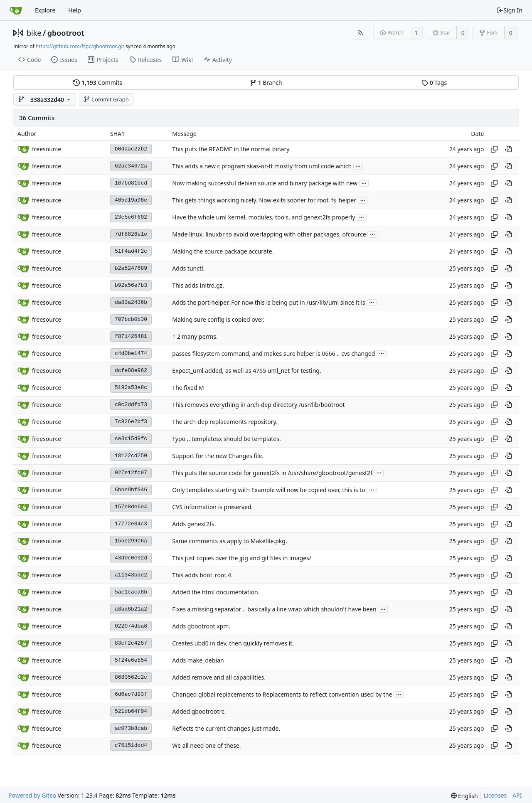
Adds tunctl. (188, 268)
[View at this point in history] (508, 149)
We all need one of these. (206, 745)
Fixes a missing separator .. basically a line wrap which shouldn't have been (274, 609)
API (517, 795)
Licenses (495, 795)
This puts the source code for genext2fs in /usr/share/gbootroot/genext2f (272, 473)
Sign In (510, 10)
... (358, 166)
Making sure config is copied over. (218, 319)
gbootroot (66, 33)
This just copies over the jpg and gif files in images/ (242, 558)
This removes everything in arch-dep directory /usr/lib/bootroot (258, 405)
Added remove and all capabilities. (219, 677)
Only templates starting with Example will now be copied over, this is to (268, 490)
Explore (45, 10)
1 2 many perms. (195, 336)
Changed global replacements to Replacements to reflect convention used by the (282, 694)
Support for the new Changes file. (218, 456)
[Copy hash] (494, 149)
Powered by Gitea (32, 795)
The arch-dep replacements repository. (225, 422)
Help (75, 10)
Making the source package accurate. (223, 251)
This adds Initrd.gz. (198, 285)
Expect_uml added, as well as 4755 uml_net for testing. (246, 371)
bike (34, 33)
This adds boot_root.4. (202, 575)
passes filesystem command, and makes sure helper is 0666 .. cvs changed (273, 353)
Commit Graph (106, 99)
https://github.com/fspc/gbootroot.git (80, 46)
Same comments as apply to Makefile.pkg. (229, 541)
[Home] (16, 10)
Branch (266, 83)
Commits (98, 83)
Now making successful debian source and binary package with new (265, 183)
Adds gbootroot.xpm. (201, 626)
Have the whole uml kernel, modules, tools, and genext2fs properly (264, 217)
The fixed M (188, 388)
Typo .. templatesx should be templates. (226, 439)
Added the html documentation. (216, 592)
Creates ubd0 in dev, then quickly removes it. (233, 643)
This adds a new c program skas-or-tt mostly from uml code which (262, 166)
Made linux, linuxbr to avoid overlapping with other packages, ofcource (269, 234)
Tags (434, 83)
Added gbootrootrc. (199, 711)
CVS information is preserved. (212, 507)
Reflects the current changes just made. (226, 728)
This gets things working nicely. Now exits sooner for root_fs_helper (264, 200)
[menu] (464, 796)
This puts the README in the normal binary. (231, 149)
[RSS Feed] (361, 33)
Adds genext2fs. (194, 524)
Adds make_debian (198, 660)
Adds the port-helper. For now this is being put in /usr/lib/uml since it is (268, 302)
